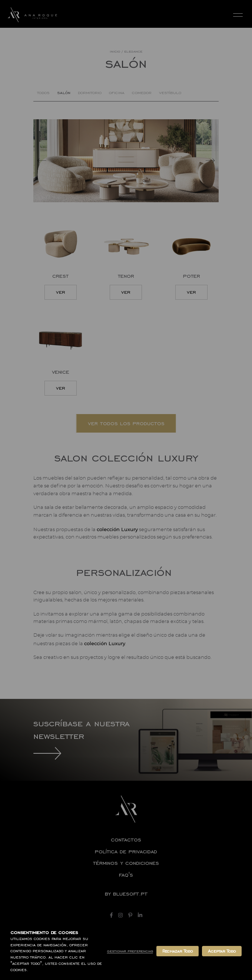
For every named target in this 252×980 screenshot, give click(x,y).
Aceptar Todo (222, 951)
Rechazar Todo (178, 951)
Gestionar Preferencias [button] (130, 951)
